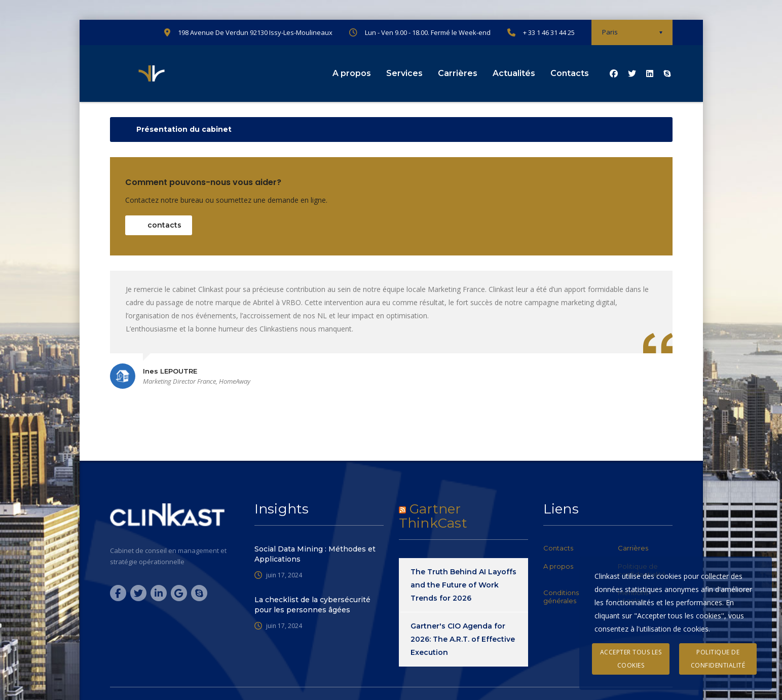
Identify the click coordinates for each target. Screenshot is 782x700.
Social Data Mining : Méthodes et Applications (315, 554)
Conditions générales (561, 597)
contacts (164, 225)
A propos (352, 73)
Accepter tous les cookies (631, 659)
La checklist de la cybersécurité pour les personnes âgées (312, 605)
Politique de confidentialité (718, 659)
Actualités (514, 73)
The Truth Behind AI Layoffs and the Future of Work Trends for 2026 (463, 585)
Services (404, 73)
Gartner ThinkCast (433, 516)
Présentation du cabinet (184, 129)
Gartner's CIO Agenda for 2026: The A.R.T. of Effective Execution (463, 639)
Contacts (570, 73)
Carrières (458, 73)
